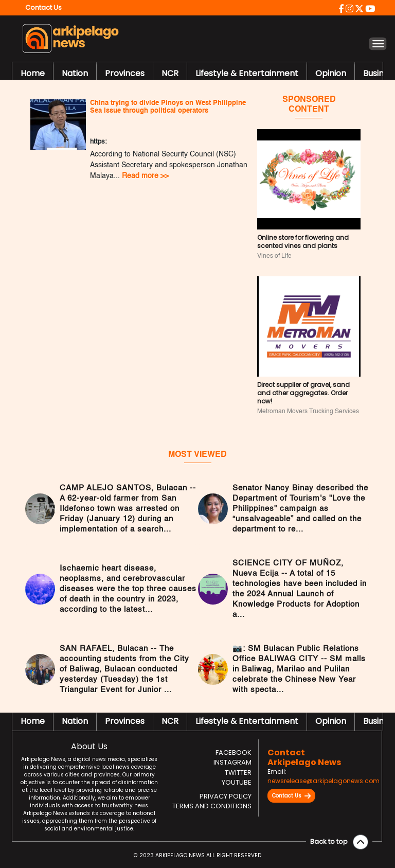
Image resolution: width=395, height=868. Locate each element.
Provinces (125, 73)
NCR (170, 73)
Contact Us (291, 796)
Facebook (234, 752)
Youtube (237, 782)
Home (33, 73)
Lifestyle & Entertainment (247, 73)
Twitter (238, 773)
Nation (75, 73)
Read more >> (145, 176)
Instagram (232, 762)
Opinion (331, 73)
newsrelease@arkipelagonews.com (324, 781)
